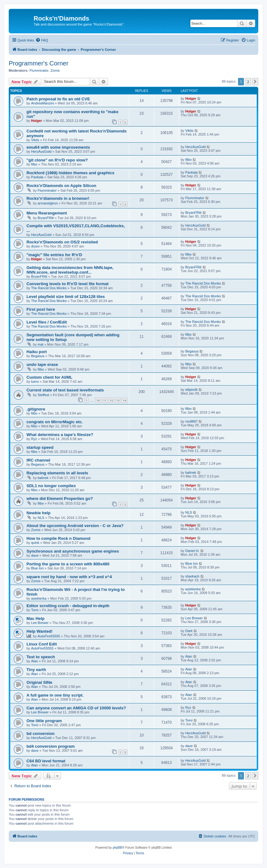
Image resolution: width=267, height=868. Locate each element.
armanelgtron (48, 203)
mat (41, 344)
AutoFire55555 (49, 636)
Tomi (35, 610)
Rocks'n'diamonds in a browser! (58, 198)
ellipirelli (191, 390)
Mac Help (36, 619)
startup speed (40, 447)
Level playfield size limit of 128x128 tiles (66, 297)
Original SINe (39, 682)
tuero (35, 381)
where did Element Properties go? (60, 499)
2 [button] (248, 82)
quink (35, 543)
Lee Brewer (40, 623)
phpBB (117, 848)
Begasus (38, 356)
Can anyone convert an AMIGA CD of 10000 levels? (76, 708)
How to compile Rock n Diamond (58, 538)
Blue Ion (37, 568)
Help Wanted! (40, 631)
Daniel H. (192, 551)
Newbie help (38, 513)
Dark (189, 631)
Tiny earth (36, 670)
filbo (34, 164)
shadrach (192, 576)
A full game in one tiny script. (55, 695)
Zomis (55, 70)
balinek (43, 478)
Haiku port (37, 352)
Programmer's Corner (39, 63)
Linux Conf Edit (42, 644)
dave (35, 555)
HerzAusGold (41, 151)
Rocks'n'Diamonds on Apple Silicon (61, 186)
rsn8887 (192, 421)
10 (98, 400)
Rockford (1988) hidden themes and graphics (70, 173)
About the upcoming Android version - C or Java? (75, 526)
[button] (255, 82)
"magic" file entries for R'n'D (54, 255)
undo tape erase (42, 364)
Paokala (37, 177)
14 (125, 400)
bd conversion (41, 734)
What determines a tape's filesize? (60, 435)
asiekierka (39, 598)
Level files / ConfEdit (47, 322)
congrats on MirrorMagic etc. (55, 422)
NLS (41, 518)
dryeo (36, 246)
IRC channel (38, 460)
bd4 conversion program (51, 746)
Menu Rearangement (47, 213)
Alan (35, 661)
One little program (44, 721)
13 (118, 400)
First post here (41, 309)
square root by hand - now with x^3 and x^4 (69, 577)
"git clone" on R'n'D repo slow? (57, 160)
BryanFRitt (46, 218)
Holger (191, 98)
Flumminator (39, 70)
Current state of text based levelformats (65, 390)
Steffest (43, 395)
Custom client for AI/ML (50, 377)
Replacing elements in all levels (57, 473)
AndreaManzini (43, 103)
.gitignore (36, 409)
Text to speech (41, 657)
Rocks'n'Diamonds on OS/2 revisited (62, 242)
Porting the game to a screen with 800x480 (68, 564)
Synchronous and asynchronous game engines (73, 551)
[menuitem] (42, 40)
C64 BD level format (46, 761)
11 (105, 400)
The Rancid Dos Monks (49, 288)
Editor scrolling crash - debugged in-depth (68, 606)
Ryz (34, 439)
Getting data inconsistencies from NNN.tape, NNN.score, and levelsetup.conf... (70, 270)
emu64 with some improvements (58, 147)
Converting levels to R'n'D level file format (68, 284)
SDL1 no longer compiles (51, 486)
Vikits (35, 140)
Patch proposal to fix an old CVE (58, 99)
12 (111, 400)
